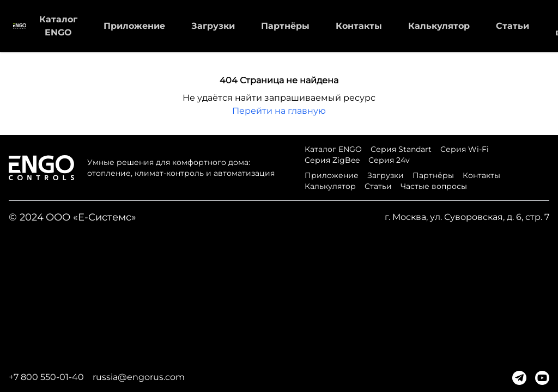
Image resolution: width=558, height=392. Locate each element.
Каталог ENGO (333, 149)
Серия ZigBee (332, 160)
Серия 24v (389, 160)
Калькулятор (439, 26)
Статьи (512, 26)
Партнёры (285, 26)
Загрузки (213, 26)
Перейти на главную (279, 111)
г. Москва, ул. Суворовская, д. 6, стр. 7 (467, 217)
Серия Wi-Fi (465, 149)
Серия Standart (401, 149)
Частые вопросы (434, 186)
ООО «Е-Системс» (91, 217)
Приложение (134, 26)
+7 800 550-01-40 (46, 377)
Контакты (359, 26)
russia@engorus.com (139, 377)
